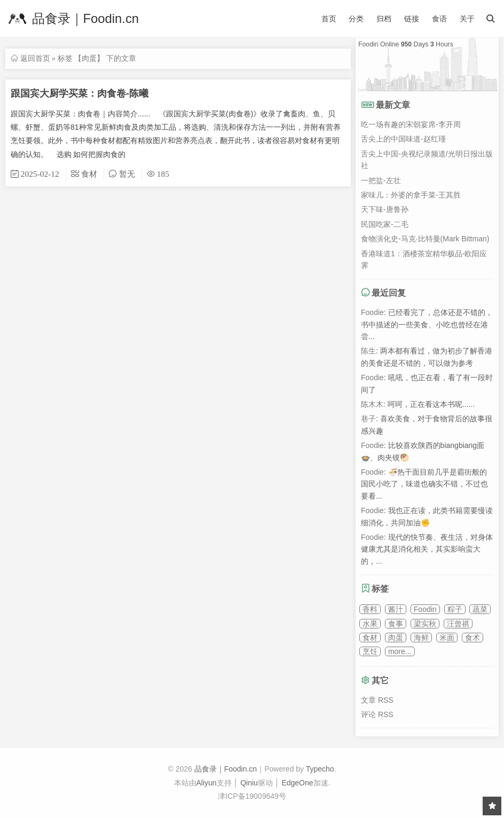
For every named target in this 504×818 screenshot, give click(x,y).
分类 (356, 19)
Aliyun (207, 783)
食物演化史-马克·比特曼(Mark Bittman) (425, 239)
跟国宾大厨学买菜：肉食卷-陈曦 (80, 93)
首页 (329, 19)
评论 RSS (377, 714)
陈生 (368, 351)
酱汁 (396, 609)
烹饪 (370, 651)
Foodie (372, 312)
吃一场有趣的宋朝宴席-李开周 (411, 124)
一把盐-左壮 (381, 180)
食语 (439, 19)
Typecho (320, 769)
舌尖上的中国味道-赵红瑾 (403, 139)
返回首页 (35, 58)
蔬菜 (480, 609)
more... (400, 651)
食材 (370, 638)
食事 (396, 624)
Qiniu (249, 783)
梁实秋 (425, 624)
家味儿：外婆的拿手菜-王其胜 (411, 195)
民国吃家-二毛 (385, 224)
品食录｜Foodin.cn (72, 19)
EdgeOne (297, 783)
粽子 (455, 609)
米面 (447, 638)
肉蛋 (396, 638)
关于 (467, 19)
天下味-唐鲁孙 (385, 209)
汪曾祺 (458, 624)
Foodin (425, 609)
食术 (472, 638)
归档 (384, 19)
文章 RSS (377, 700)
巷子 (368, 419)
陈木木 (372, 404)
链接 (412, 19)
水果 (370, 624)
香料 (370, 609)
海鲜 (421, 638)
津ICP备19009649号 (252, 796)
